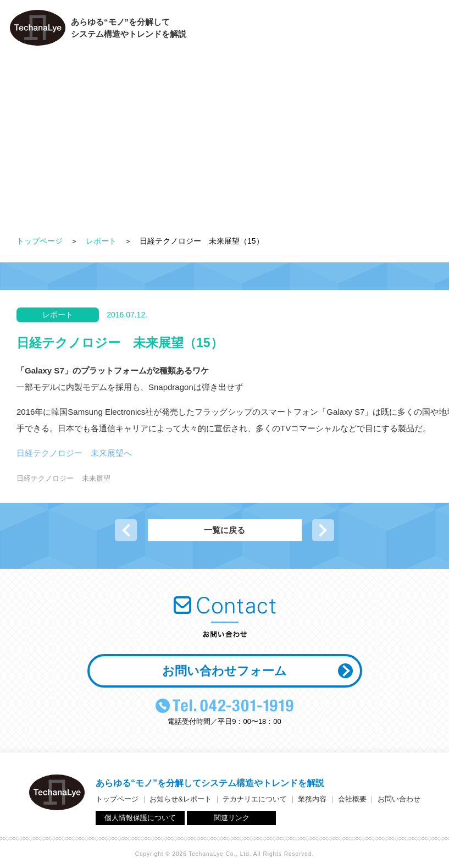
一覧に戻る (224, 530)
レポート (101, 241)
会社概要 (358, 31)
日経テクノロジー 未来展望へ (74, 453)
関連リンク (232, 818)
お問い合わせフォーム (224, 671)
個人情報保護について (140, 818)
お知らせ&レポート (181, 799)
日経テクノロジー (45, 478)
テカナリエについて (231, 31)
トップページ (40, 241)
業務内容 (303, 31)
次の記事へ (323, 530)
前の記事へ (126, 530)
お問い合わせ (416, 31)
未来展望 (96, 478)
